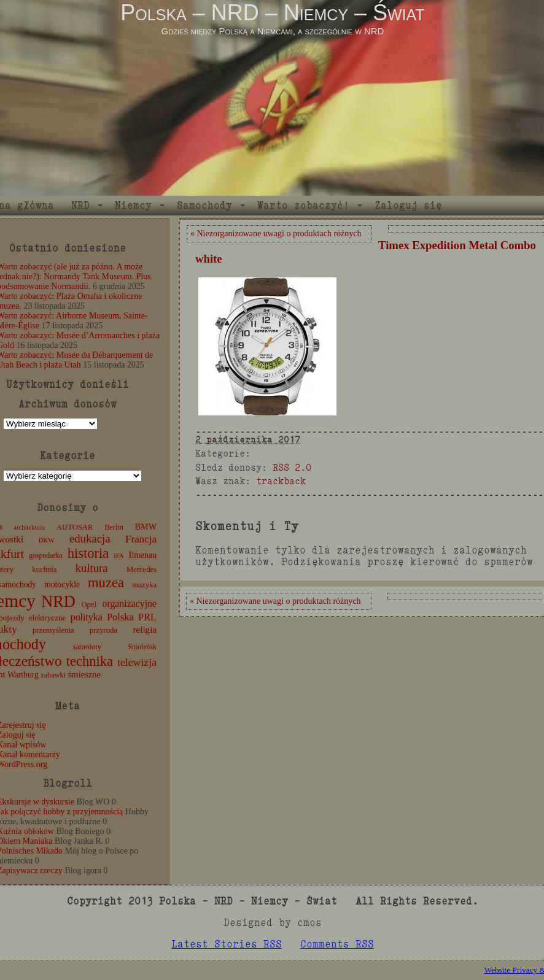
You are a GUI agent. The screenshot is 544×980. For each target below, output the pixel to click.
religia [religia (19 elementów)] (145, 630)
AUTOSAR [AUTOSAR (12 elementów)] (75, 527)
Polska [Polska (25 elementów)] (120, 617)
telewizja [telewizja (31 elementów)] (137, 662)
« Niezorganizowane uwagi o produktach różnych (276, 233)
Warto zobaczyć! (303, 205)
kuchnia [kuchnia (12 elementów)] (44, 569)
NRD (80, 205)
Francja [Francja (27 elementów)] (141, 539)
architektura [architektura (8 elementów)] (29, 527)
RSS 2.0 (292, 467)
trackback (281, 481)
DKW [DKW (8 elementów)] (46, 540)
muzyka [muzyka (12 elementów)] (144, 585)
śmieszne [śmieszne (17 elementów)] (84, 674)
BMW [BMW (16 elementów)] (146, 527)
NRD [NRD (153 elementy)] (58, 602)
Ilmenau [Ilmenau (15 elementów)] (143, 555)
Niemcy (133, 205)
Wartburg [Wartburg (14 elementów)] (23, 675)
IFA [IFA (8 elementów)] (119, 556)
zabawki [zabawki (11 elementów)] (53, 675)
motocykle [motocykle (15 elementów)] (62, 585)
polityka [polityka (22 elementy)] (87, 617)
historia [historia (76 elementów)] (88, 553)
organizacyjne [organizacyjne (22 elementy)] (130, 604)
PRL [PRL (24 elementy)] (147, 617)
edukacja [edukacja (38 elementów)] (90, 538)
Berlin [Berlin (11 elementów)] (114, 527)
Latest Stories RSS (227, 944)
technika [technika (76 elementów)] (90, 661)
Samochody (204, 205)
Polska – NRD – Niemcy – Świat (272, 13)
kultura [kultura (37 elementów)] (92, 568)
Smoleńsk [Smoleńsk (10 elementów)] (142, 647)
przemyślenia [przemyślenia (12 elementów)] (53, 630)
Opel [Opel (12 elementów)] (89, 604)
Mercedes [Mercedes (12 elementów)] (142, 569)
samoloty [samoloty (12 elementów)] (87, 647)
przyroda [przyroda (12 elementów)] (103, 630)
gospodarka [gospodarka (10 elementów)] (45, 555)
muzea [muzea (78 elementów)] (106, 583)
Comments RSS (337, 944)
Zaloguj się (408, 205)
